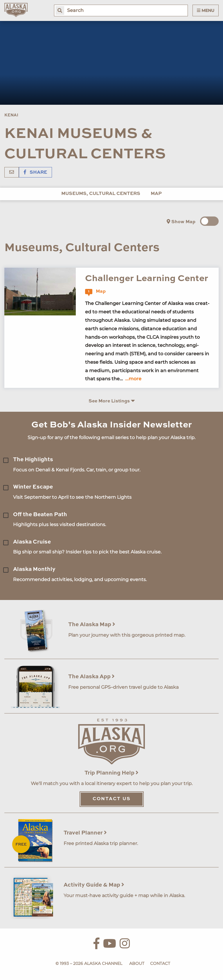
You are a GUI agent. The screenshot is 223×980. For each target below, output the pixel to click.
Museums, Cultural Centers (101, 194)
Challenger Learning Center (147, 279)
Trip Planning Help (111, 773)
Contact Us (112, 799)
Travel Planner (85, 833)
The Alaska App (91, 677)
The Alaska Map (92, 625)
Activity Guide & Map (94, 885)
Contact (160, 963)
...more (133, 379)
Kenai (11, 115)
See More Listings (112, 401)
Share (35, 173)
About (137, 963)
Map (156, 194)
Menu (206, 10)
